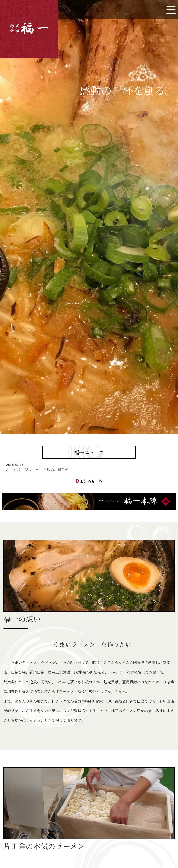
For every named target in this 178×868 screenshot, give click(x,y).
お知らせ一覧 (91, 481)
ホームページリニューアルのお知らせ (37, 470)
